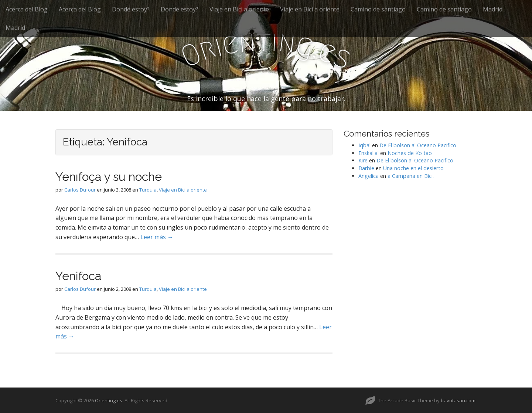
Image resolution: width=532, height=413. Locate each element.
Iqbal (364, 145)
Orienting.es (109, 400)
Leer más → (157, 237)
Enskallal (369, 153)
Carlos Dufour (80, 190)
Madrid (493, 9)
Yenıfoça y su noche (109, 177)
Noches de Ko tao (410, 153)
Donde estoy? (131, 9)
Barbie (366, 168)
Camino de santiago (378, 9)
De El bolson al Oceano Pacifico (418, 145)
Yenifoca (79, 276)
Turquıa (148, 190)
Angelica (369, 176)
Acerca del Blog (27, 9)
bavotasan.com (458, 400)
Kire (363, 160)
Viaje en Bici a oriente (239, 9)
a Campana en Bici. (411, 176)
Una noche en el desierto (413, 168)
